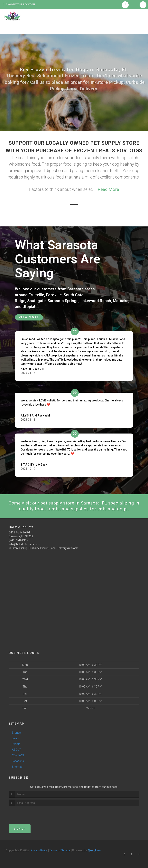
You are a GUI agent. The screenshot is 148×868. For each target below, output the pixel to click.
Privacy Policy (39, 850)
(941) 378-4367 (18, 540)
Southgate (36, 301)
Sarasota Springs (63, 301)
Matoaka (121, 301)
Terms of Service (60, 850)
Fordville (54, 295)
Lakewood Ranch (96, 301)
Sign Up (20, 829)
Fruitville (36, 295)
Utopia (28, 307)
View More (29, 317)
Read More (108, 189)
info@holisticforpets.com (24, 544)
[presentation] (30, 814)
